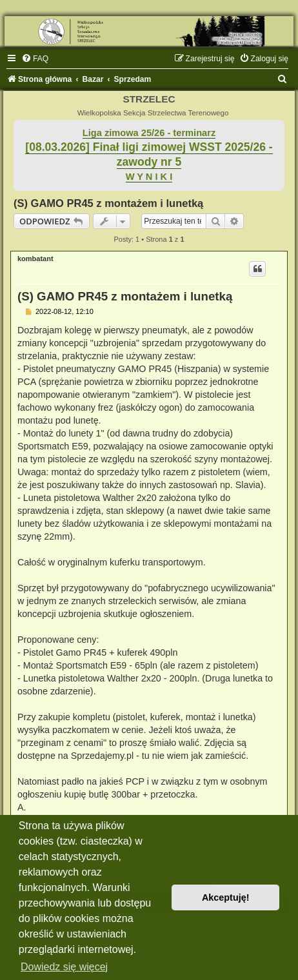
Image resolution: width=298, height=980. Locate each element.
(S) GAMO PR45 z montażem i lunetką (108, 203)
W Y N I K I (149, 177)
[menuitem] (35, 59)
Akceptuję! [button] (226, 897)
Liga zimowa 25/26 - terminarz (149, 133)
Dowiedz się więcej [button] (64, 967)
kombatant (35, 259)
